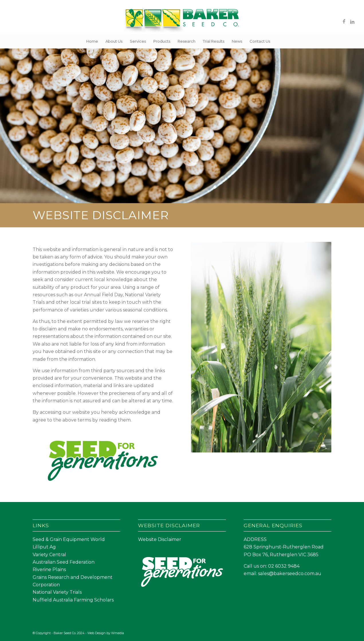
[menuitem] (92, 41)
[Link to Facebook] (344, 21)
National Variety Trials (57, 592)
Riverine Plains (49, 570)
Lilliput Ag (44, 547)
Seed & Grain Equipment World (69, 539)
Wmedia (118, 633)
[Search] (278, 41)
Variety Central (49, 555)
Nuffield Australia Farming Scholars (73, 600)
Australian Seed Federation (64, 562)
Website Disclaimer (160, 539)
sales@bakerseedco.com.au (290, 574)
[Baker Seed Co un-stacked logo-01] (182, 21)
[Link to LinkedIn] (353, 21)
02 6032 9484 (284, 566)
